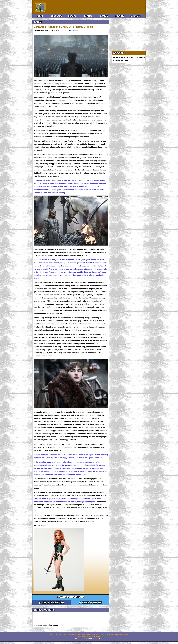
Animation (95, 635)
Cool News (56, 16)
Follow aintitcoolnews (71, 597)
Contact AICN (96, 637)
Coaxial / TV (66, 635)
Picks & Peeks (76, 635)
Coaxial (72, 16)
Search (136, 16)
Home (40, 16)
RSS (79, 637)
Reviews (88, 16)
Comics (104, 16)
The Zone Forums (123, 635)
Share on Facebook (52, 603)
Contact (120, 16)
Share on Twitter (90, 603)
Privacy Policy (86, 637)
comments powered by (46, 625)
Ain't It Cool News (52, 7)
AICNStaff (74, 30)
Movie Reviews (86, 635)
